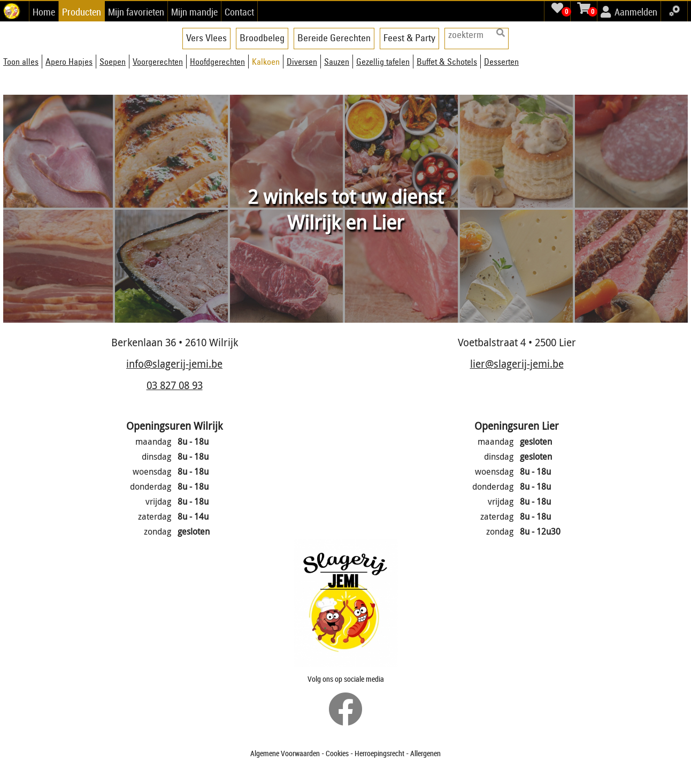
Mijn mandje (194, 12)
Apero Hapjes (69, 62)
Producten (82, 12)
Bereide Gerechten (334, 38)
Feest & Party (409, 38)
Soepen (113, 62)
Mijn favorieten (136, 12)
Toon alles (21, 62)
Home (44, 12)
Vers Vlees (206, 38)
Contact (239, 12)
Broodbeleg (262, 38)
